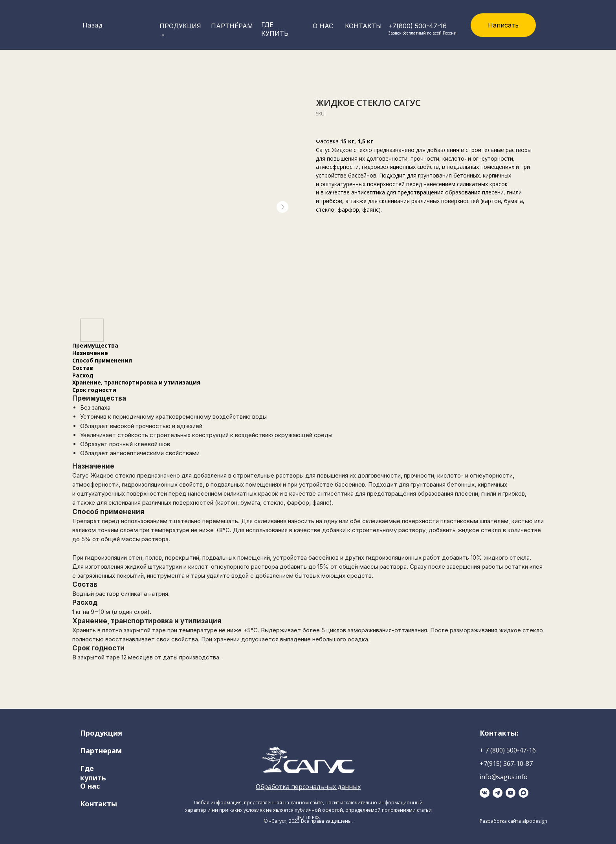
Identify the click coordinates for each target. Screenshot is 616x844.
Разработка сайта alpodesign (513, 821)
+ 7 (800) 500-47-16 (508, 750)
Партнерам (101, 751)
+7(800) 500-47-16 (417, 26)
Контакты (363, 26)
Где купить (93, 773)
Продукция (101, 733)
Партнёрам (232, 26)
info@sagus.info (504, 777)
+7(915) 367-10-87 (506, 763)
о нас (323, 26)
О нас (90, 786)
